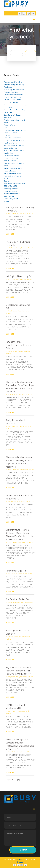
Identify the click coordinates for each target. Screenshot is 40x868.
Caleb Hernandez (13, 426)
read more (10, 234)
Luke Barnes (12, 248)
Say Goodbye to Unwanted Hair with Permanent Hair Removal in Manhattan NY (19, 671)
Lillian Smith (12, 752)
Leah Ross (11, 279)
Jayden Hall (11, 602)
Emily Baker (11, 574)
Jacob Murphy (12, 711)
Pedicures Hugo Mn (16, 571)
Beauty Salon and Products (25, 214)
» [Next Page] (26, 780)
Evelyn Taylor (12, 542)
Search (33, 53)
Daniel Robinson (13, 351)
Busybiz (19, 860)
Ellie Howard (12, 502)
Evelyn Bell (11, 395)
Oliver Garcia (12, 214)
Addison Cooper (13, 637)
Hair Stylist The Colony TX (19, 276)
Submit (23, 850)
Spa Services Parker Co (17, 599)
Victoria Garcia (12, 311)
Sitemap (20, 862)
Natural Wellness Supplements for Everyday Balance (19, 345)
